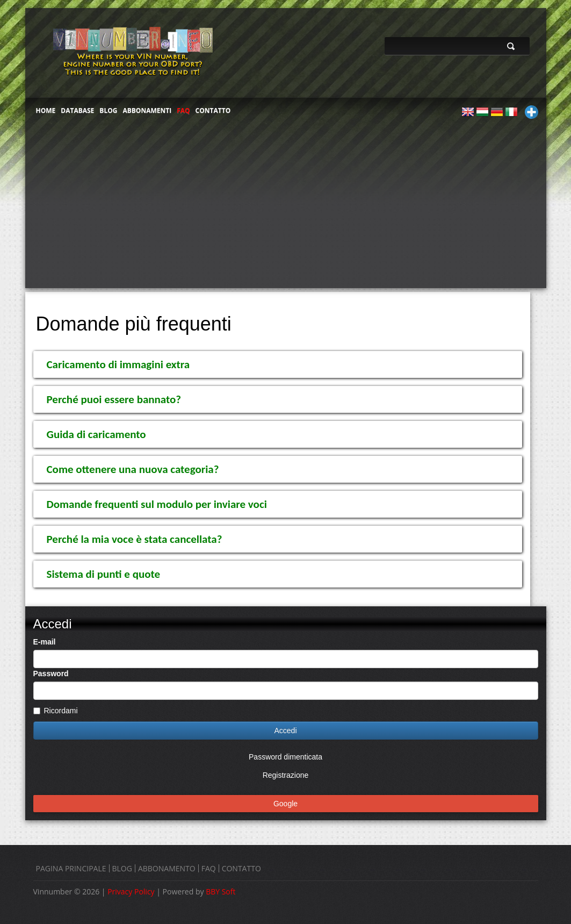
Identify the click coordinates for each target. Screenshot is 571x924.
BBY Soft (221, 891)
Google (285, 804)
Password (51, 674)
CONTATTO (213, 110)
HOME (46, 110)
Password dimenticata (285, 757)
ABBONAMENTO (167, 868)
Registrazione (286, 775)
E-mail (45, 642)
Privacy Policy (131, 891)
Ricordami (56, 711)
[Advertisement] (286, 207)
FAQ (183, 110)
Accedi (285, 730)
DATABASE (77, 110)
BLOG (108, 110)
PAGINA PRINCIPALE (71, 868)
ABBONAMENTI (147, 110)
